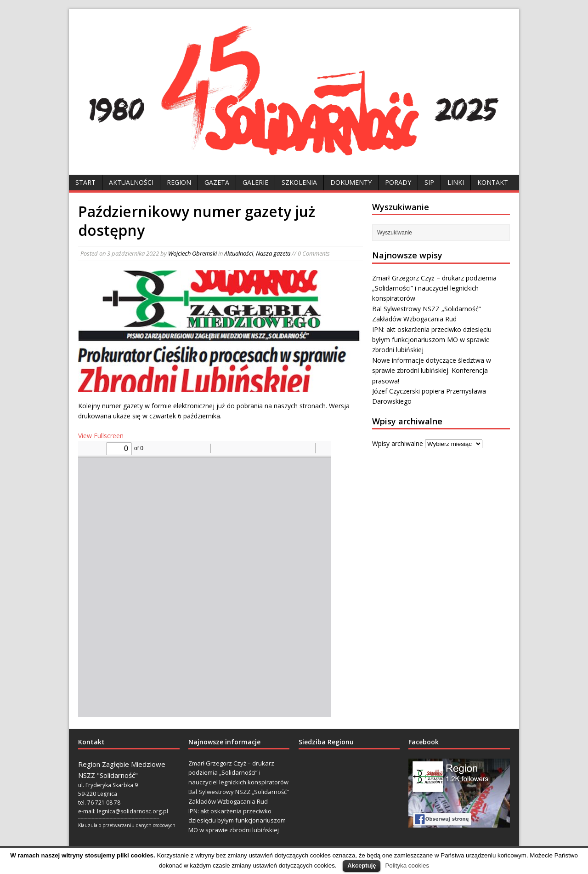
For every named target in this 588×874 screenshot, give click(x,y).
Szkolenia (299, 182)
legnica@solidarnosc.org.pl (133, 811)
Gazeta (217, 182)
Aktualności (131, 182)
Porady (398, 182)
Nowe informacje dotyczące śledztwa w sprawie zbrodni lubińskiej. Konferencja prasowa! (432, 371)
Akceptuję (362, 865)
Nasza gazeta (273, 253)
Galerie (255, 182)
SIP (429, 182)
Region (179, 182)
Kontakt (493, 182)
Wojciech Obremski (192, 253)
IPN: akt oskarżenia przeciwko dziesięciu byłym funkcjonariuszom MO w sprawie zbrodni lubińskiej (432, 340)
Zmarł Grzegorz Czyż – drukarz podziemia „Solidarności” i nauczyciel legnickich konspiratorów (434, 288)
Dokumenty (351, 182)
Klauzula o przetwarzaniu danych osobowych (127, 825)
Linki (456, 182)
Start (85, 182)
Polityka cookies (407, 865)
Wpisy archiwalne (398, 443)
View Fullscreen (101, 436)
